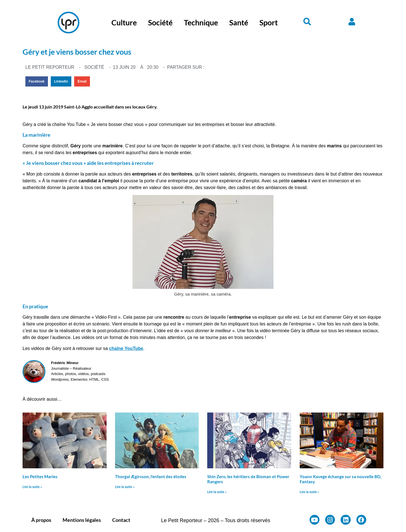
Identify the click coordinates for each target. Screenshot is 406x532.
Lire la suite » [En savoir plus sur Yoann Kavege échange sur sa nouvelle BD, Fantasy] (309, 492)
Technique (201, 22)
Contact (121, 520)
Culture (124, 22)
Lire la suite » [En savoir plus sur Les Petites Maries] (32, 487)
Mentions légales (82, 520)
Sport (269, 22)
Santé (239, 22)
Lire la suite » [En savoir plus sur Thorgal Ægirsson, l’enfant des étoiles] (125, 487)
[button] (37, 81)
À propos (41, 520)
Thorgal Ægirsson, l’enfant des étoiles (151, 476)
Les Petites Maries (40, 476)
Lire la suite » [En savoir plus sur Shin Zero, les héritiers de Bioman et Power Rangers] (217, 492)
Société (160, 22)
